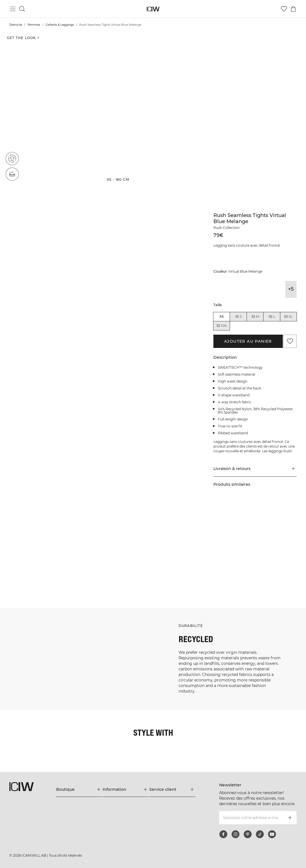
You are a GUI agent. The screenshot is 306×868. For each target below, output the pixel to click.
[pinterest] (248, 834)
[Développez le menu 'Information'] (126, 789)
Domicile (16, 25)
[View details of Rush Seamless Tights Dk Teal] (279, 289)
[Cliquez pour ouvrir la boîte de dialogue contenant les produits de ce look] (25, 531)
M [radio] (255, 317)
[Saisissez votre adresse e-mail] (250, 818)
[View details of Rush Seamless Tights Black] (219, 289)
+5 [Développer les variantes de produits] (291, 289)
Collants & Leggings (60, 25)
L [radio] (272, 317)
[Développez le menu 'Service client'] (172, 789)
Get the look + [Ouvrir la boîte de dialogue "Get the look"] (23, 38)
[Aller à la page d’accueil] (153, 9)
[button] (51, 109)
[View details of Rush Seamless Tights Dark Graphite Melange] (231, 289)
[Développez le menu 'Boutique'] (79, 789)
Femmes (34, 25)
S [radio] (238, 317)
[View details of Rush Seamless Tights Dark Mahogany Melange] (255, 289)
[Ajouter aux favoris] (290, 341)
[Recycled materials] (12, 159)
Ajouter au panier (248, 341)
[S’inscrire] (289, 818)
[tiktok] (260, 834)
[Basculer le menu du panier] (293, 9)
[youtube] (272, 834)
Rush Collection (227, 228)
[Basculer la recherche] (22, 9)
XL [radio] (288, 317)
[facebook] (223, 834)
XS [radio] (222, 317)
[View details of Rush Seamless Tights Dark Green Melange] (243, 289)
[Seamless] (12, 174)
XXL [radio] (222, 326)
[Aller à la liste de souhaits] (284, 9)
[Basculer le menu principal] (13, 9)
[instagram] (236, 834)
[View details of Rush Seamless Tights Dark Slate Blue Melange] (267, 289)
